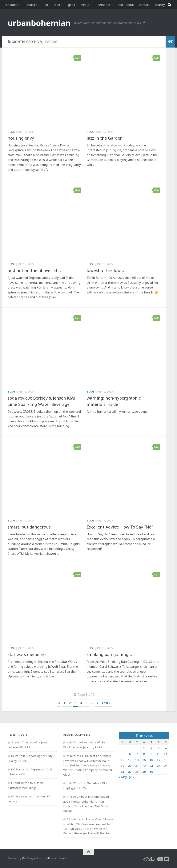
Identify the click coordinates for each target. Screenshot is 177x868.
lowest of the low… (105, 270)
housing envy (21, 138)
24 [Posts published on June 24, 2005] (159, 766)
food (57, 5)
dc (47, 5)
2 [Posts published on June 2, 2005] (151, 748)
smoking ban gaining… (109, 654)
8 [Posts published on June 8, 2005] (144, 754)
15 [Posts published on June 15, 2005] (144, 760)
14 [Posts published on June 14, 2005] (137, 760)
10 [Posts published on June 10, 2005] (159, 754)
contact (144, 5)
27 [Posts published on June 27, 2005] (130, 772)
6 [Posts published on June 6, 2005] (130, 754)
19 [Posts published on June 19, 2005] (123, 766)
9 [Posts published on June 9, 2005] (151, 754)
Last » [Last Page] (106, 703)
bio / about (126, 5)
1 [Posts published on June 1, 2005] (144, 748)
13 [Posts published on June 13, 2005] (130, 760)
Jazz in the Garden (105, 138)
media (85, 5)
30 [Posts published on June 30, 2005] (151, 772)
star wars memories (27, 654)
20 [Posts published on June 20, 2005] (130, 766)
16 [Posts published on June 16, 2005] (151, 760)
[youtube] (160, 859)
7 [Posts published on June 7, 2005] (137, 754)
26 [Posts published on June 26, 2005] (123, 772)
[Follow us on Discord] (167, 859)
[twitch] (153, 859)
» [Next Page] (97, 703)
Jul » (132, 777)
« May (123, 777)
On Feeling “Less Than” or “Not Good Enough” (86, 806)
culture (32, 5)
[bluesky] (146, 859)
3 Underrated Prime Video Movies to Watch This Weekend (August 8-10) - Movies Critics (88, 824)
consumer (12, 5)
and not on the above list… (34, 270)
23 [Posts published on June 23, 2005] (151, 766)
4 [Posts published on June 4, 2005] (166, 748)
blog (11, 132)
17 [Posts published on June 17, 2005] (159, 760)
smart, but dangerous (29, 527)
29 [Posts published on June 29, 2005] (144, 772)
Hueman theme (57, 858)
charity (160, 5)
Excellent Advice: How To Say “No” (120, 527)
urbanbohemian (39, 23)
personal (104, 5)
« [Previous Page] (59, 703)
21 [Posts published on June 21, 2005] (137, 766)
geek (72, 5)
